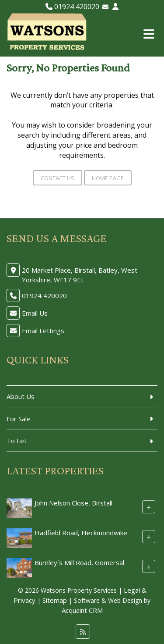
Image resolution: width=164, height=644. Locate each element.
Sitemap (55, 600)
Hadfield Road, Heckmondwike (81, 533)
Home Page (108, 178)
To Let (17, 441)
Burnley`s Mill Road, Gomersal (79, 562)
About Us (21, 396)
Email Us (35, 313)
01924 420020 (72, 7)
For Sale (19, 419)
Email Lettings (43, 331)
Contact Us (58, 178)
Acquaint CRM (82, 610)
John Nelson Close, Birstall (73, 503)
